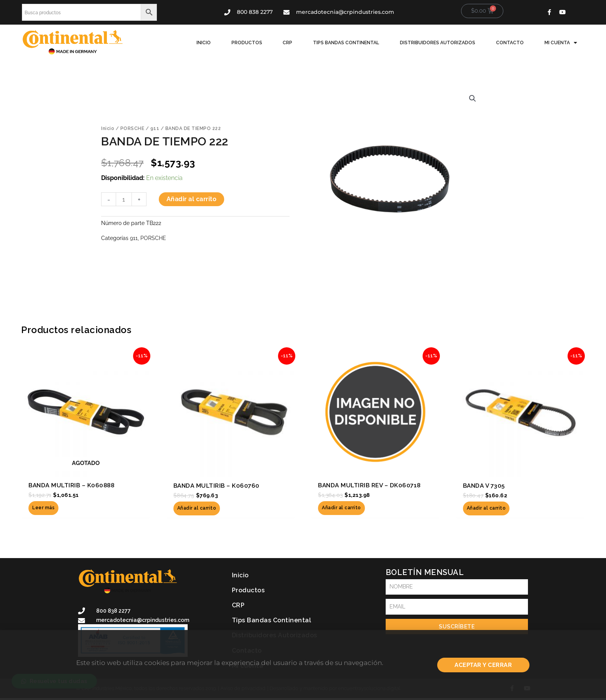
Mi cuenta (562, 43)
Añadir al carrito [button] (197, 508)
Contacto (513, 43)
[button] (473, 98)
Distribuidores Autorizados (443, 43)
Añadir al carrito (192, 199)
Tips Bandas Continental (354, 43)
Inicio (218, 43)
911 (155, 128)
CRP (298, 43)
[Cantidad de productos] (124, 200)
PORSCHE (132, 128)
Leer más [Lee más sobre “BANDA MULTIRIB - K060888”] (43, 508)
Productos (259, 43)
